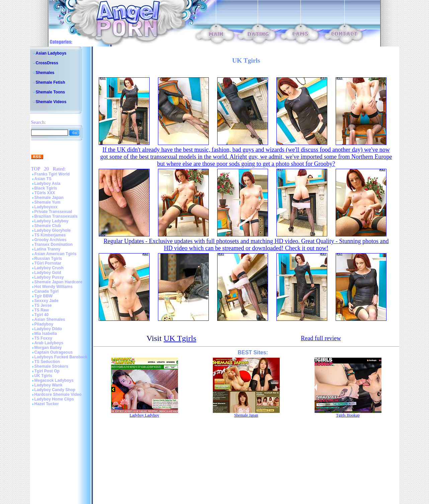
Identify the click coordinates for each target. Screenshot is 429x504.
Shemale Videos (51, 102)
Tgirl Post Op (47, 371)
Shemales (45, 73)
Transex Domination (54, 244)
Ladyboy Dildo (48, 329)
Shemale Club (48, 226)
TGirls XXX (45, 193)
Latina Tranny (48, 249)
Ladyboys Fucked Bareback (61, 357)
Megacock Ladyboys (54, 380)
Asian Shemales (50, 319)
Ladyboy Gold (48, 273)
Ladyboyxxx (46, 207)
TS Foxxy (43, 338)
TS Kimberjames (50, 235)
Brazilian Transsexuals (56, 216)
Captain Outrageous (54, 352)
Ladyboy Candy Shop (55, 390)
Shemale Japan (49, 198)
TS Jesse (43, 305)
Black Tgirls (46, 188)
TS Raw (42, 310)
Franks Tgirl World (52, 174)
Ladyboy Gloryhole (53, 230)
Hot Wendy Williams (54, 287)
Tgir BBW (44, 296)
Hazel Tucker (47, 404)
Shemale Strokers (51, 366)
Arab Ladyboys (49, 343)
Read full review (321, 338)
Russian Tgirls (48, 259)
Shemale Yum (48, 202)
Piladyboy (44, 324)
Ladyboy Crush (49, 268)
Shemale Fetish (51, 82)
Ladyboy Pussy (49, 277)
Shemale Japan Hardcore (58, 282)
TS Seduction (47, 362)
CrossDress (47, 63)
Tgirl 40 (42, 315)
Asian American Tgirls (56, 254)
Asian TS (43, 179)
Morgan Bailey (48, 348)
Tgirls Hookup (348, 415)
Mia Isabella (46, 334)
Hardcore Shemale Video (58, 394)
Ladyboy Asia (48, 184)
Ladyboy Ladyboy (52, 221)
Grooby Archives (51, 240)
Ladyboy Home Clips (54, 399)
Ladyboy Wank (49, 385)
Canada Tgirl (47, 291)
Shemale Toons (51, 92)
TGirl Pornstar (48, 263)
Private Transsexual (53, 212)
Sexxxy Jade (47, 301)
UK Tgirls (43, 376)
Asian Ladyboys (51, 53)
